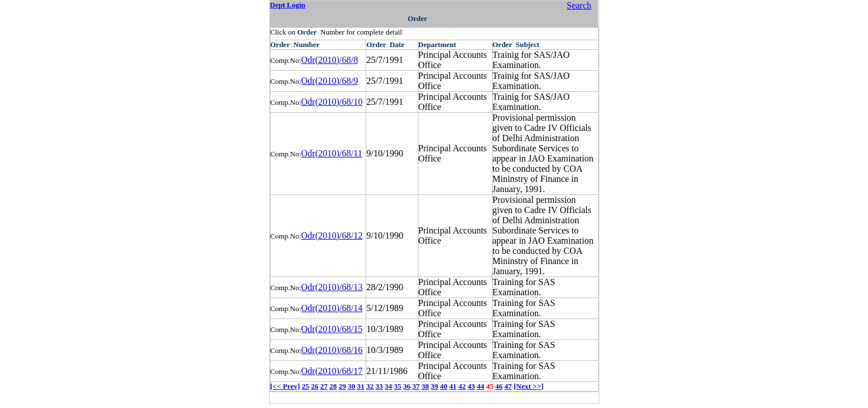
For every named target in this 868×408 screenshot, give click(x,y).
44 (480, 386)
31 (361, 386)
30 (351, 386)
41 (453, 386)
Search (579, 5)
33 (379, 386)
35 (398, 386)
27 (324, 386)
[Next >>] (529, 386)
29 (342, 386)
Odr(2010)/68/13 (332, 287)
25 (305, 386)
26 (314, 386)
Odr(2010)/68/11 (332, 153)
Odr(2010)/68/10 (332, 102)
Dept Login (287, 5)
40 (444, 386)
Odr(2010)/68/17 (332, 371)
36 (407, 386)
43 (471, 386)
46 (499, 386)
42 (462, 386)
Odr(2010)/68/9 (329, 81)
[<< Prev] (285, 386)
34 (388, 386)
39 (435, 386)
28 (333, 386)
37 (416, 386)
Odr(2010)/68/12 (332, 235)
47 (508, 386)
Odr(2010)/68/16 (332, 350)
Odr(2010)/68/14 (332, 308)
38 (425, 386)
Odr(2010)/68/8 (329, 60)
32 (370, 386)
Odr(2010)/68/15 (332, 329)
